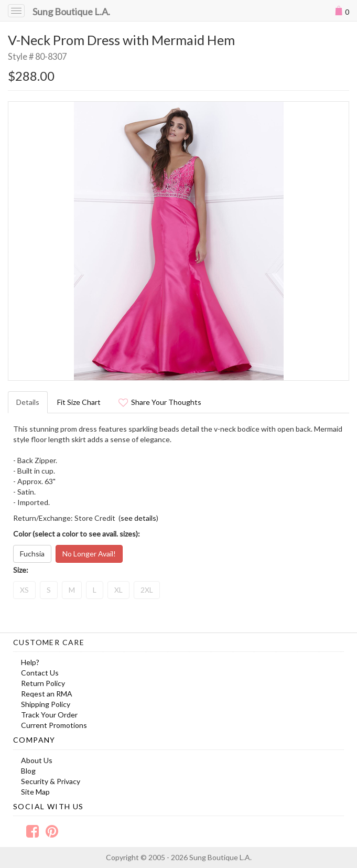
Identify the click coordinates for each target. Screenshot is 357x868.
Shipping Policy (46, 704)
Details (28, 402)
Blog (28, 771)
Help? (30, 662)
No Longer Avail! (89, 554)
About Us (37, 760)
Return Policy (43, 683)
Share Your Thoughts (160, 402)
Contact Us (40, 673)
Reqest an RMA (47, 694)
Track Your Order (49, 715)
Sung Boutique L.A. (71, 12)
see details (138, 518)
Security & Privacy (51, 781)
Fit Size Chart (79, 402)
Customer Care (49, 642)
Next (336, 241)
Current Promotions (54, 725)
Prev (21, 241)
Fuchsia (32, 554)
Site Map (35, 792)
